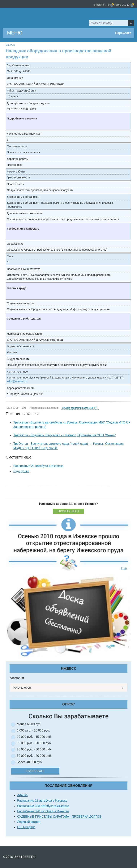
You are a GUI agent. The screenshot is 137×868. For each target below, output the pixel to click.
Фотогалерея (22, 688)
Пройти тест (68, 511)
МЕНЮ (15, 33)
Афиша (22, 795)
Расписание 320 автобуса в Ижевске (43, 811)
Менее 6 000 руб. (29, 724)
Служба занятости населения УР (80, 408)
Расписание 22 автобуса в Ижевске (38, 466)
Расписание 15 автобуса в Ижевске (42, 801)
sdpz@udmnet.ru (17, 381)
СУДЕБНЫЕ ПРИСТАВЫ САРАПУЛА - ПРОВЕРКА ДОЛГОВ (59, 817)
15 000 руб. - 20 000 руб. (34, 743)
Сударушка (21, 471)
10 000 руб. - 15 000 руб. (34, 737)
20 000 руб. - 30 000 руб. (34, 749)
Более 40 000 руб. (30, 762)
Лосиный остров (29, 822)
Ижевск (10, 45)
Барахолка (123, 33)
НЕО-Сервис (26, 827)
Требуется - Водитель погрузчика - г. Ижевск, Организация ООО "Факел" (64, 435)
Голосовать (35, 771)
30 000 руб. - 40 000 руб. (34, 756)
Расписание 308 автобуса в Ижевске (43, 806)
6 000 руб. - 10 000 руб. (33, 730)
